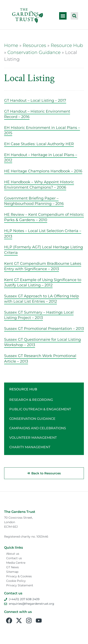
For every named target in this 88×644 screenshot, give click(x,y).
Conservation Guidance (34, 52)
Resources (34, 45)
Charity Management (30, 447)
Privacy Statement (20, 585)
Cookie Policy (16, 581)
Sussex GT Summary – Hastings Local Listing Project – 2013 (39, 315)
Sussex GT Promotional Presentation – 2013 (44, 328)
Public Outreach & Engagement (40, 409)
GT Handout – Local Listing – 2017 (35, 100)
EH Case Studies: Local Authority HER (39, 144)
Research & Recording (31, 400)
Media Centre (16, 563)
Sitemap (12, 572)
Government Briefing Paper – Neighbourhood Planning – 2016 (34, 201)
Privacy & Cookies (19, 576)
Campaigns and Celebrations (38, 428)
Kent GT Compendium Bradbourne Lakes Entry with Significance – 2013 (43, 266)
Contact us (14, 558)
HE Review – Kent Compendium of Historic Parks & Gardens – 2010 (44, 217)
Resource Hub (67, 45)
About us (13, 554)
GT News (12, 567)
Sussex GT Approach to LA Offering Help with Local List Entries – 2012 (42, 299)
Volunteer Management (33, 438)
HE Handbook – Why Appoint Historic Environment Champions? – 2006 (39, 185)
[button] (63, 16)
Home (11, 45)
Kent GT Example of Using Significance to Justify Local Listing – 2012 (43, 282)
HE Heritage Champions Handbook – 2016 (43, 171)
